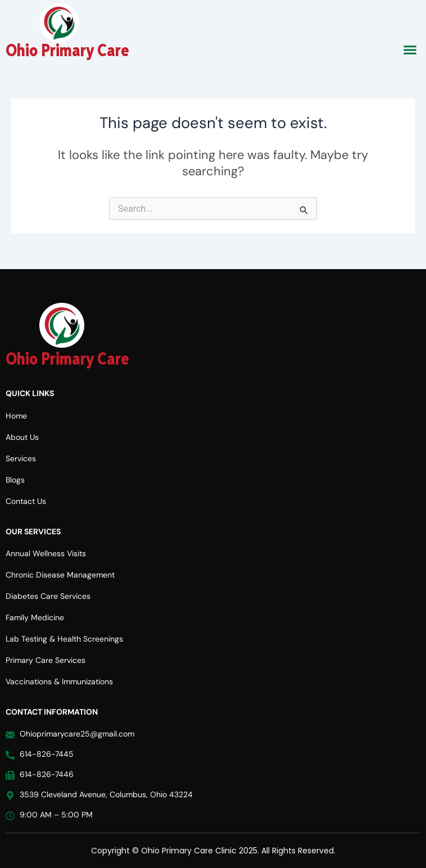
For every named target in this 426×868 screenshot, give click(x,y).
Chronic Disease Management (60, 575)
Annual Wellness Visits (46, 553)
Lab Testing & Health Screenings (64, 639)
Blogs (15, 480)
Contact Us (26, 501)
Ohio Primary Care (67, 51)
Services (21, 458)
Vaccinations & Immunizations (59, 681)
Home (16, 416)
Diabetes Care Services (48, 596)
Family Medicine (35, 617)
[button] (410, 50)
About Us (22, 437)
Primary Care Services (46, 660)
